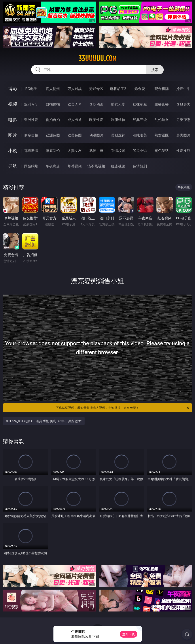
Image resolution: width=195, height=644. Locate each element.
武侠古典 (96, 151)
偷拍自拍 (53, 120)
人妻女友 (75, 151)
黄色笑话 (162, 151)
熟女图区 (162, 135)
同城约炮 (31, 166)
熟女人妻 (118, 104)
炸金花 (140, 89)
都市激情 (31, 151)
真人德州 (53, 89)
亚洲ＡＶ (31, 104)
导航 (13, 166)
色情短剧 (140, 166)
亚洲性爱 (31, 120)
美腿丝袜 (118, 135)
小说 (13, 150)
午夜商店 (53, 166)
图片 (13, 135)
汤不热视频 (96, 166)
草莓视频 (75, 166)
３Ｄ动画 (96, 104)
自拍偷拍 (53, 104)
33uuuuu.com (97, 58)
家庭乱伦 (53, 151)
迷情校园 (118, 151)
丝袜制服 (140, 104)
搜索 (155, 70)
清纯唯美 (140, 135)
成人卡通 (75, 120)
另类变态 (183, 120)
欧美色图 (75, 135)
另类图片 (183, 135)
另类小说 (140, 151)
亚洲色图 (53, 135)
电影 (13, 120)
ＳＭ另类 (183, 104)
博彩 (13, 89)
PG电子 (31, 89)
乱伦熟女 (162, 120)
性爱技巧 (183, 151)
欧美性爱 (96, 120)
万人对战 (75, 89)
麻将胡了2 (118, 89)
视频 (13, 104)
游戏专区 (96, 89)
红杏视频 (118, 166)
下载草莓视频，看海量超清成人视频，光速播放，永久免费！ (123, 408)
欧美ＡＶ (75, 104)
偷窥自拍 (31, 135)
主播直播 (162, 104)
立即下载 (129, 634)
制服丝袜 (118, 120)
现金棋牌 (162, 89)
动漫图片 (96, 135)
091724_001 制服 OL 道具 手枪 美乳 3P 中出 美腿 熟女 (44, 421)
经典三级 (140, 120)
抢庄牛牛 (183, 89)
